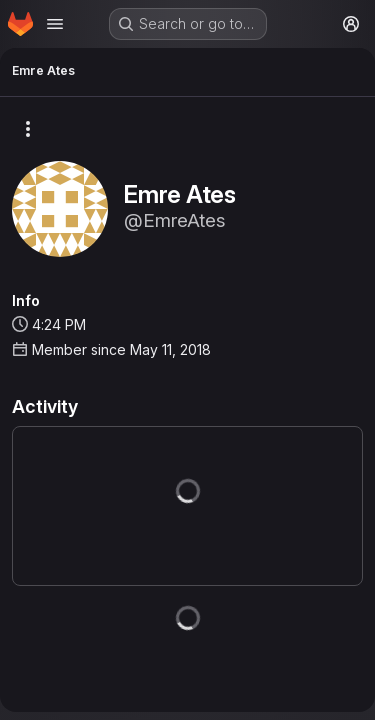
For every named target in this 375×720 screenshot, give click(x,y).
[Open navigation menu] (55, 24)
